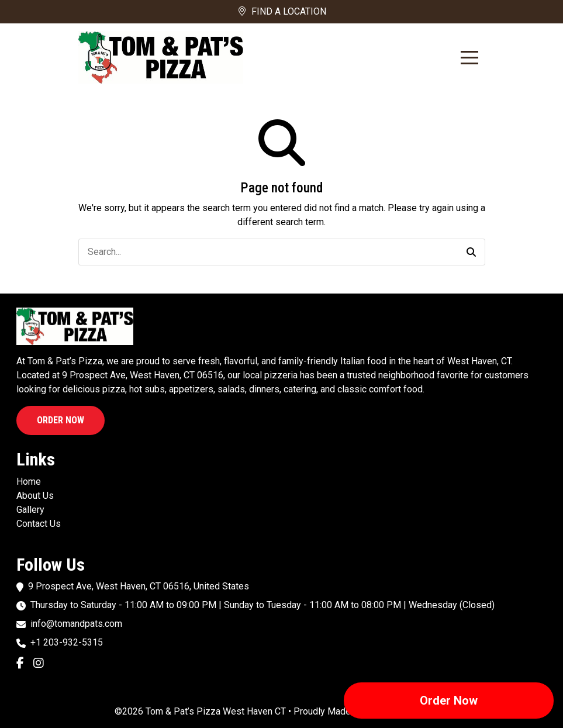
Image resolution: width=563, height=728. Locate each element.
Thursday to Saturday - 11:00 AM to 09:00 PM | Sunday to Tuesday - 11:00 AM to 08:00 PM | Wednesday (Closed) (262, 605)
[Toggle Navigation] (469, 58)
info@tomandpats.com (76, 624)
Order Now (61, 420)
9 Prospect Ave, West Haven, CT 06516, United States (139, 586)
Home (29, 482)
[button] (471, 252)
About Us (35, 496)
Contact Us (39, 524)
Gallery (30, 510)
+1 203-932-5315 (67, 642)
